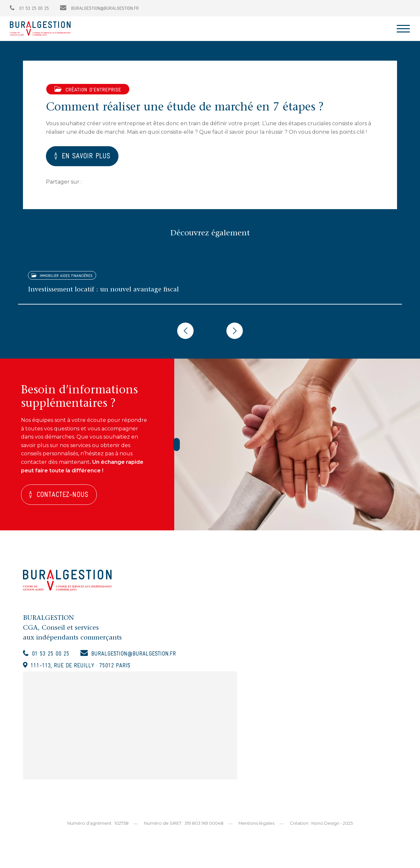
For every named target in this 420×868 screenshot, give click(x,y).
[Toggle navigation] (403, 29)
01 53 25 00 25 (29, 9)
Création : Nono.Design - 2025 (322, 824)
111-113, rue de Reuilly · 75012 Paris (81, 667)
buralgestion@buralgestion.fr (99, 9)
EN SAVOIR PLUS (86, 157)
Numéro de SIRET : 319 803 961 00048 (183, 824)
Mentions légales (257, 824)
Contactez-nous (63, 496)
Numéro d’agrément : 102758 (98, 824)
